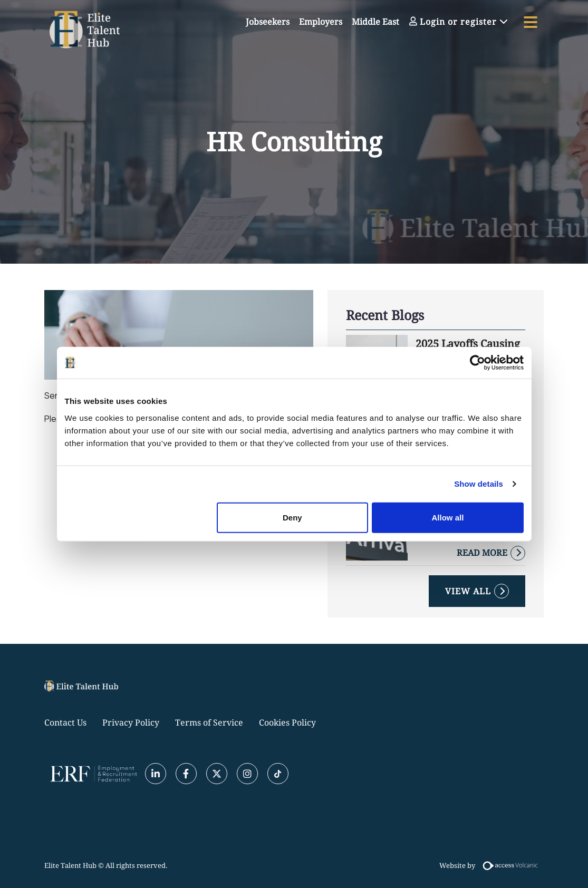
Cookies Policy (287, 722)
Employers (321, 22)
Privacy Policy (131, 722)
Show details (479, 484)
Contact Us (65, 722)
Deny (292, 517)
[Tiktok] (278, 774)
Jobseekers (268, 22)
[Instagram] (247, 774)
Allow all (448, 517)
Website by (491, 866)
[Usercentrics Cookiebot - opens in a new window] (478, 363)
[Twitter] (217, 774)
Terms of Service (209, 722)
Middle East (375, 22)
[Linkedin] (156, 774)
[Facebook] (186, 774)
